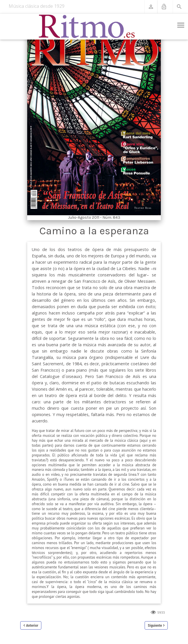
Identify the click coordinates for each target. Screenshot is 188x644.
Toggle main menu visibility (181, 24)
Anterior (32, 625)
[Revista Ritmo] (87, 27)
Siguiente (155, 625)
